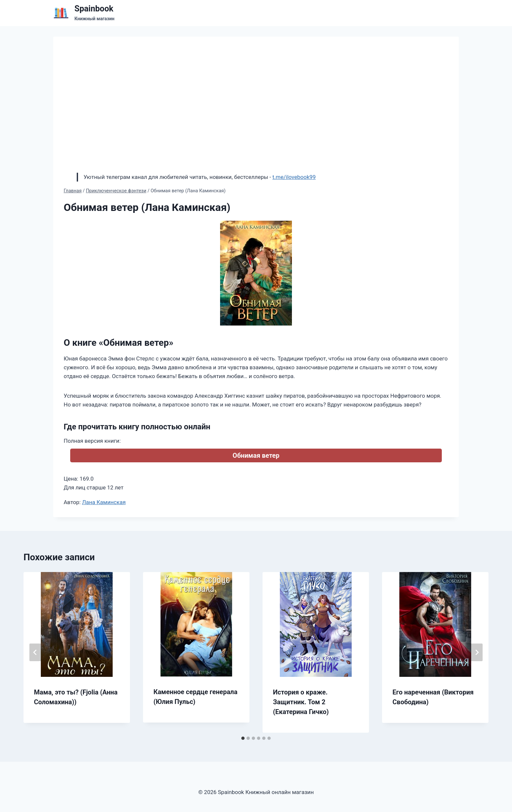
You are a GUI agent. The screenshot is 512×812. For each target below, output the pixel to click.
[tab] (243, 738)
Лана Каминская (104, 502)
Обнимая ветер (256, 455)
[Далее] (477, 652)
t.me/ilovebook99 (294, 177)
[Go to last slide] (35, 652)
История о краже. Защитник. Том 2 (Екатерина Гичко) (301, 702)
